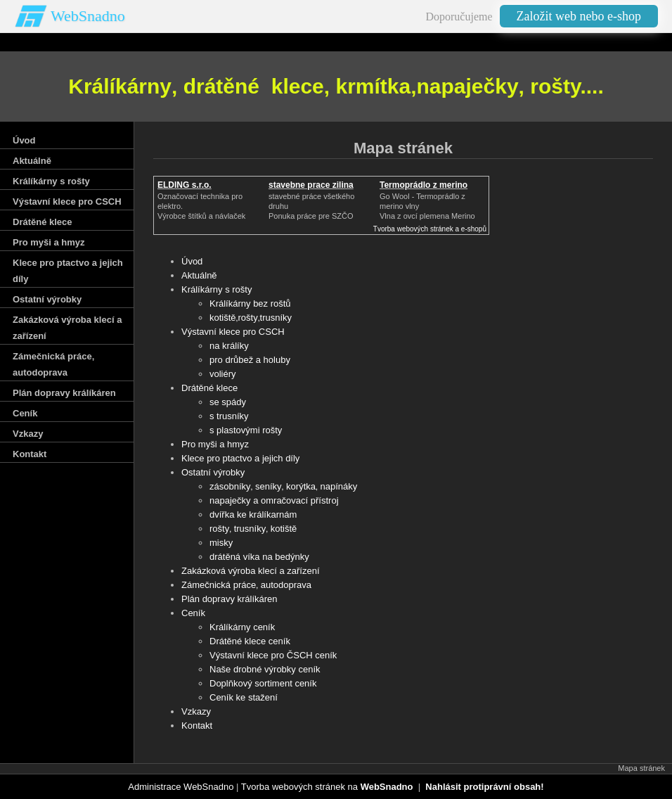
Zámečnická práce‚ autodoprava (246, 585)
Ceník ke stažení (244, 697)
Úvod (192, 261)
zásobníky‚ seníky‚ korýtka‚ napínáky (283, 486)
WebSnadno (88, 16)
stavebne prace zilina (311, 185)
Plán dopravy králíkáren (230, 599)
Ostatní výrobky (213, 472)
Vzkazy (196, 711)
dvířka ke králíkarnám (253, 514)
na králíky (229, 346)
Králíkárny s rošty (217, 289)
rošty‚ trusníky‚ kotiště (253, 529)
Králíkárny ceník (242, 627)
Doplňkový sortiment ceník (263, 683)
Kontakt (197, 726)
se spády (228, 402)
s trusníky (229, 416)
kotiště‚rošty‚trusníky (251, 318)
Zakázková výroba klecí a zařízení (251, 571)
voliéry (223, 374)
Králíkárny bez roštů (250, 303)
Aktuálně (199, 275)
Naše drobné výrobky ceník (265, 669)
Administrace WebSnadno (181, 787)
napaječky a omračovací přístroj (274, 500)
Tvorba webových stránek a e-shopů (430, 229)
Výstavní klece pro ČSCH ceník (273, 655)
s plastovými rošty (246, 430)
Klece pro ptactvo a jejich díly (240, 458)
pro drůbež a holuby (250, 360)
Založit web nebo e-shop (579, 16)
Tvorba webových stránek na (327, 787)
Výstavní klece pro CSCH (233, 332)
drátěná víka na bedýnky (259, 557)
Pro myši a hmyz (215, 444)
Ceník (193, 613)
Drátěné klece (209, 388)
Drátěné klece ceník (250, 641)
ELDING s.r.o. (185, 185)
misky (221, 543)
